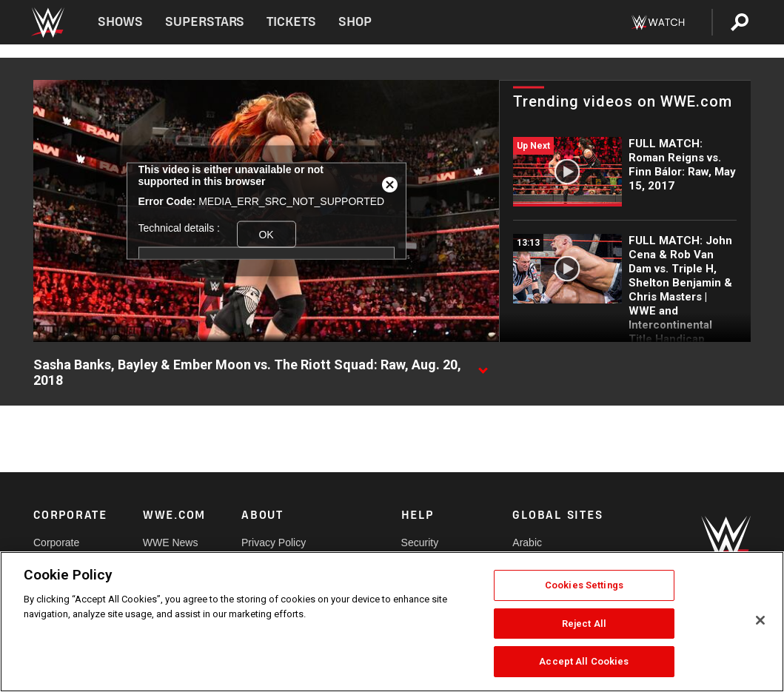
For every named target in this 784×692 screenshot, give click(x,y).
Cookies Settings (584, 585)
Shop (355, 22)
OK (266, 234)
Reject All (584, 624)
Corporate (56, 542)
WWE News (171, 542)
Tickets (291, 22)
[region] (392, 622)
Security (420, 542)
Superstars (205, 22)
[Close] (760, 620)
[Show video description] (483, 366)
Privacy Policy (274, 542)
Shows (120, 22)
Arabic (527, 542)
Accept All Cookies (584, 661)
